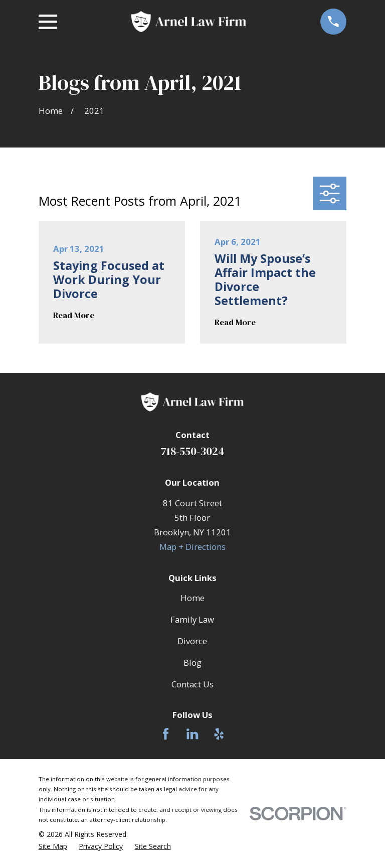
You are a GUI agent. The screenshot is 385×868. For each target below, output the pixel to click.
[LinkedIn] (192, 734)
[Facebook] (166, 734)
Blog (192, 663)
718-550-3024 (192, 451)
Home (192, 598)
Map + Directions (192, 547)
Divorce (192, 641)
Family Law (192, 619)
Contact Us (192, 684)
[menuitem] (53, 846)
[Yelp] (219, 734)
